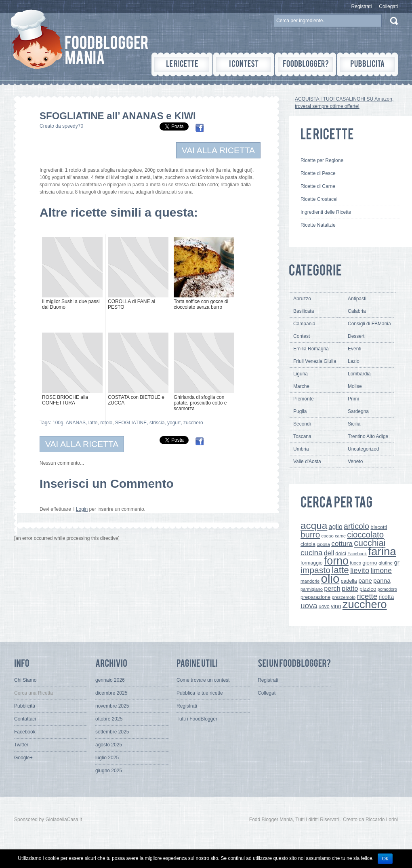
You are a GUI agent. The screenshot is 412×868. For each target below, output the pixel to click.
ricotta (386, 597)
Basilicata (304, 311)
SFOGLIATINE (131, 423)
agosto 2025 (109, 745)
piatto (350, 589)
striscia (157, 423)
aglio (336, 527)
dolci (341, 553)
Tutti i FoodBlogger (197, 719)
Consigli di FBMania (369, 324)
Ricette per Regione (322, 160)
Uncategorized (363, 449)
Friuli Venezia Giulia (315, 361)
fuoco (355, 563)
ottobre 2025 (109, 719)
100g (58, 423)
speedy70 (73, 126)
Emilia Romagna (311, 349)
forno (336, 561)
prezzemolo (344, 597)
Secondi (302, 424)
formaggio (311, 563)
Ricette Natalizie (318, 225)
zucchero (193, 423)
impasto (315, 570)
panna (382, 580)
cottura (342, 544)
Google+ (23, 758)
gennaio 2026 (110, 680)
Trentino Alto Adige (368, 436)
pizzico (368, 589)
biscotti (379, 527)
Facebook (357, 554)
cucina (312, 553)
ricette (367, 596)
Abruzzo (302, 299)
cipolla (323, 544)
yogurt (174, 423)
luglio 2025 (107, 758)
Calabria (357, 311)
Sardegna (358, 411)
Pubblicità (25, 706)
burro (310, 534)
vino (336, 606)
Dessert (356, 336)
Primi (353, 399)
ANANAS (76, 423)
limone (381, 571)
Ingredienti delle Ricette (326, 212)
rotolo (106, 423)
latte (93, 423)
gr (396, 562)
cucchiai (370, 543)
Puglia (300, 411)
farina (382, 551)
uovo (324, 607)
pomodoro (387, 589)
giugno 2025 (109, 771)
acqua (314, 526)
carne (340, 536)
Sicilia (354, 424)
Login (82, 509)
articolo (356, 526)
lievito (360, 570)
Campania (304, 324)
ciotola (308, 544)
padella (349, 581)
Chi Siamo (25, 680)
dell (329, 553)
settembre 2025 (112, 732)
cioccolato (365, 534)
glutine (386, 563)
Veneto (355, 461)
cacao (328, 536)
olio (330, 578)
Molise (355, 386)
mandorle (310, 581)
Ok (385, 859)
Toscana (302, 436)
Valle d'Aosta (307, 461)
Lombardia (359, 374)
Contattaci (25, 719)
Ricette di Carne (318, 186)
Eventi (354, 349)
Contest (302, 336)
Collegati (388, 6)
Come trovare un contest (203, 680)
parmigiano (312, 589)
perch (332, 588)
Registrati (362, 6)
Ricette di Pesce (318, 173)
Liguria (301, 374)
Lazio (354, 361)
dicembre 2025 (111, 693)
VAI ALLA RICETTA (218, 150)
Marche (301, 386)
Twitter (21, 745)
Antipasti (357, 299)
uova (309, 606)
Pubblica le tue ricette (200, 693)
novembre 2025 (112, 706)
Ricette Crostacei (319, 199)
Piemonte (304, 399)
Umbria (301, 449)
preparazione (315, 597)
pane (365, 580)
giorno (370, 563)
